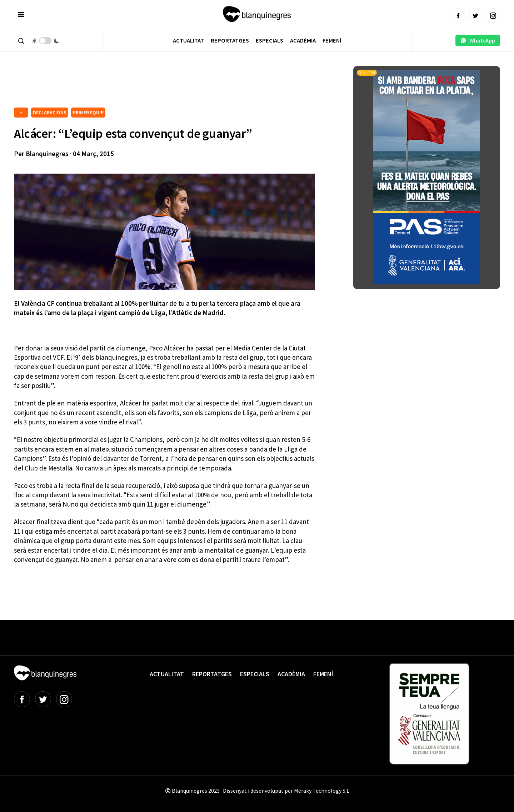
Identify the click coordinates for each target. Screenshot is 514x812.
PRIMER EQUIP (88, 113)
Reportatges (230, 41)
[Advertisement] (144, 86)
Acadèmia (303, 41)
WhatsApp (478, 40)
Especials (270, 41)
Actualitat (188, 41)
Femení (332, 41)
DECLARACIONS (50, 113)
